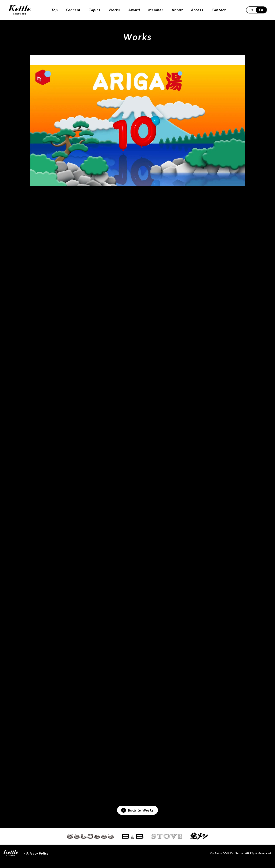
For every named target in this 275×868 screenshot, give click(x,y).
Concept (73, 10)
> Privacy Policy (36, 859)
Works (114, 10)
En (261, 10)
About (177, 10)
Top (55, 10)
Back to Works (137, 816)
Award (134, 10)
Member (156, 10)
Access (197, 10)
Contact (219, 10)
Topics (95, 10)
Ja (251, 10)
